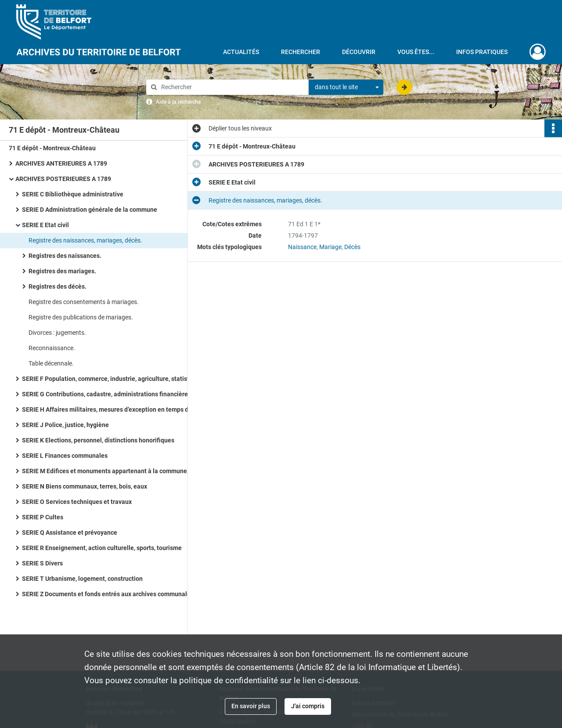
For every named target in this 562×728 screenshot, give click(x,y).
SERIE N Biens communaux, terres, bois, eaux (85, 486)
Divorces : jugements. (57, 333)
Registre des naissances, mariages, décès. (85, 240)
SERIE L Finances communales (65, 456)
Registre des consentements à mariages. (84, 302)
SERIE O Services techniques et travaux (77, 502)
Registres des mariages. (62, 271)
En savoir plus (251, 706)
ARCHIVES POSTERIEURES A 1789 (63, 179)
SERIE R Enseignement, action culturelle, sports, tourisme (102, 548)
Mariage (330, 247)
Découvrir (359, 52)
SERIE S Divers (42, 563)
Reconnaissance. (52, 348)
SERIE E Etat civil (45, 225)
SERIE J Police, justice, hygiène (65, 425)
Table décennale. (51, 363)
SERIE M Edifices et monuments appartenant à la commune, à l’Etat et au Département (110, 471)
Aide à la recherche (178, 102)
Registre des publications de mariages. (81, 317)
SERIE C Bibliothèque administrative (73, 194)
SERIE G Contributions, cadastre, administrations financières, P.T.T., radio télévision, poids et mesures (110, 394)
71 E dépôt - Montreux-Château (52, 148)
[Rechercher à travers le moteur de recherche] (232, 87)
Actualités (241, 52)
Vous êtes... (416, 52)
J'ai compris (308, 706)
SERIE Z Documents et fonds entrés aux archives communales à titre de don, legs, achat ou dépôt (110, 594)
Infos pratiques (482, 52)
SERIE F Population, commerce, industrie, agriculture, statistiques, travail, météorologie (110, 379)
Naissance (302, 247)
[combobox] (346, 87)
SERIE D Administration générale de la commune (90, 210)
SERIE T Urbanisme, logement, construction (82, 579)
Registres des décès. (58, 286)
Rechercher (301, 52)
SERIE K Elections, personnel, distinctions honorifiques (98, 440)
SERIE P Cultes (43, 517)
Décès (352, 247)
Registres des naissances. (65, 256)
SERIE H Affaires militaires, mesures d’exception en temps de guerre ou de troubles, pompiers (110, 409)
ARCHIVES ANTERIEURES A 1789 (61, 163)
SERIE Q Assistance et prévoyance (70, 532)
